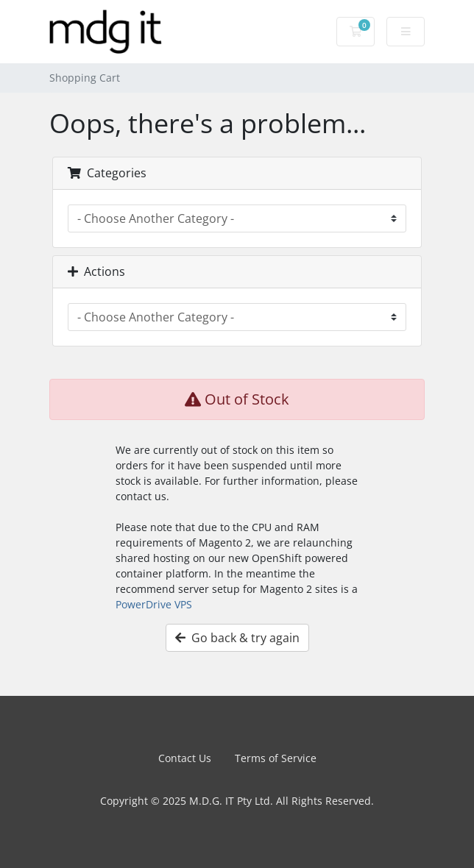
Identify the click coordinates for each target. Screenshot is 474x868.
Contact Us (185, 758)
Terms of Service (276, 758)
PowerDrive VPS (154, 604)
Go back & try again (237, 638)
